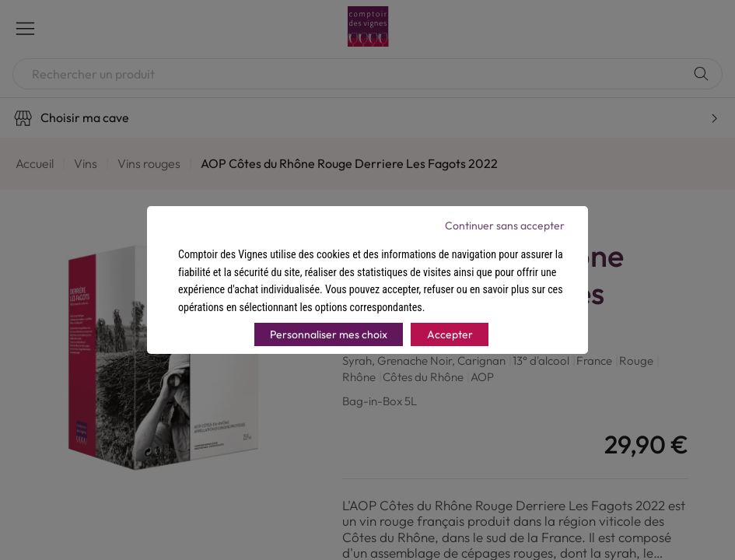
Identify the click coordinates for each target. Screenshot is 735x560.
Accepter (450, 334)
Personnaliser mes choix (329, 334)
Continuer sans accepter (505, 226)
